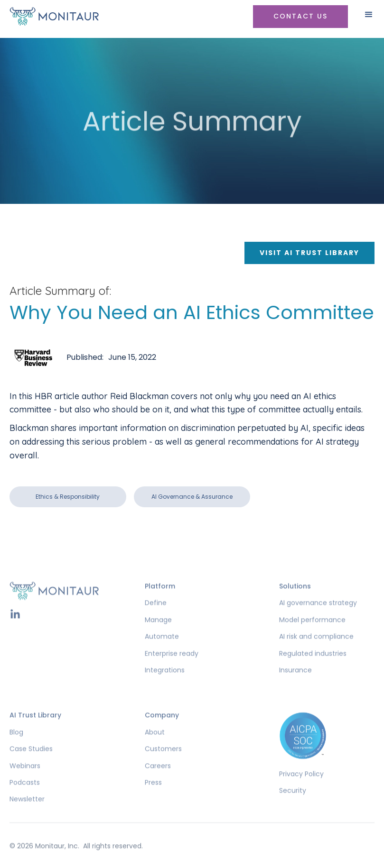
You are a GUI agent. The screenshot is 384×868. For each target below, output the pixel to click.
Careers (158, 780)
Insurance (295, 685)
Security (293, 805)
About (155, 747)
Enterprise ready (172, 668)
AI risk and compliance (316, 651)
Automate (162, 651)
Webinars (25, 780)
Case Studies (31, 763)
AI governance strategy (318, 617)
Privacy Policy (301, 789)
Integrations (165, 685)
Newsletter (27, 814)
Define (156, 617)
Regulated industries (313, 668)
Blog (16, 747)
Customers (163, 763)
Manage (158, 635)
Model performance (312, 635)
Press (153, 797)
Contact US (300, 16)
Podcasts (25, 797)
